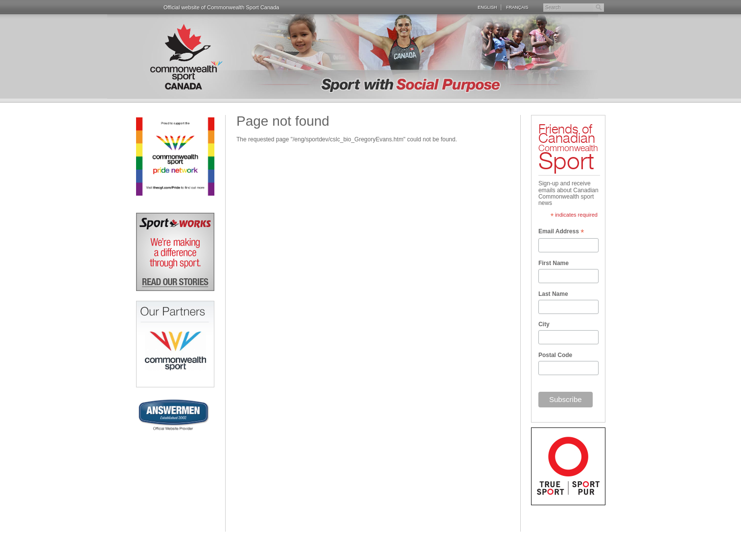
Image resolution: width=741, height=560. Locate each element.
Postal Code (555, 355)
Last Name (553, 294)
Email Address (561, 232)
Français (517, 7)
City (544, 324)
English (487, 7)
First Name (554, 263)
